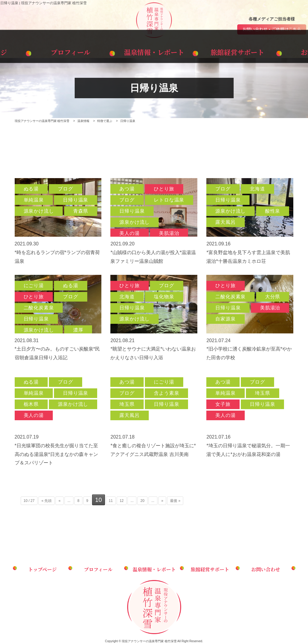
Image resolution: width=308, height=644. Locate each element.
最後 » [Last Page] (175, 501)
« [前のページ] (60, 501)
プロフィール (94, 51)
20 (142, 501)
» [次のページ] (162, 501)
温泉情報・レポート (154, 51)
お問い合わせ (274, 51)
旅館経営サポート (214, 51)
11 (111, 501)
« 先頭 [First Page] (46, 501)
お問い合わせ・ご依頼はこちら (272, 29)
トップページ (34, 51)
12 (122, 501)
